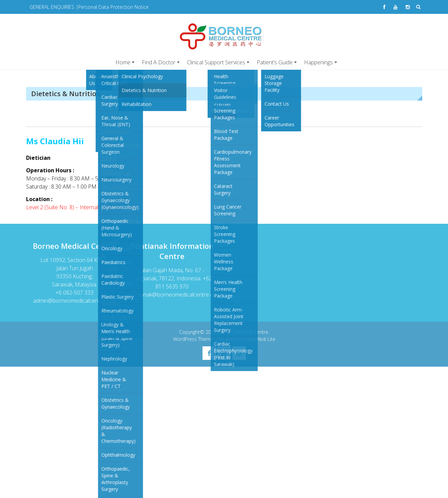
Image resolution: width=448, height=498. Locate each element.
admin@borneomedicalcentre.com (75, 301)
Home (123, 62)
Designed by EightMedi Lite (246, 339)
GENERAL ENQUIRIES (52, 7)
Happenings (318, 62)
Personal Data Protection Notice (113, 7)
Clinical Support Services (216, 62)
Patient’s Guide (275, 62)
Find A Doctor (159, 62)
